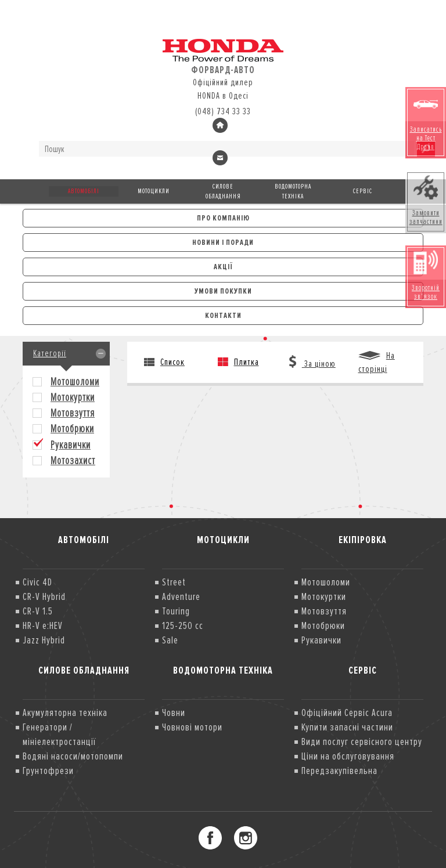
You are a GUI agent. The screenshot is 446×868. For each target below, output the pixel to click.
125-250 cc (183, 625)
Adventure (181, 596)
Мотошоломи (75, 382)
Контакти (223, 315)
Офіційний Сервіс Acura (347, 713)
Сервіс (363, 191)
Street (174, 582)
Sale (170, 640)
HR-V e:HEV (43, 625)
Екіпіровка (363, 540)
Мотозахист (73, 461)
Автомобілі (84, 191)
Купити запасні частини (347, 727)
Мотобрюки (72, 429)
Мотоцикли (154, 191)
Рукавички (71, 445)
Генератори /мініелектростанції (60, 734)
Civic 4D (37, 582)
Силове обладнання (223, 191)
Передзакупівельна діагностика (339, 778)
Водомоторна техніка (293, 191)
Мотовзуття (73, 413)
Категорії (50, 353)
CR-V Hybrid (44, 596)
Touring (176, 611)
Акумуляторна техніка (65, 713)
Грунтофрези (48, 771)
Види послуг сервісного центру (362, 742)
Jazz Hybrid (44, 640)
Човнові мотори (192, 727)
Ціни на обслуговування (348, 756)
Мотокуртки (73, 398)
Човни (174, 713)
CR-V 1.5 (38, 611)
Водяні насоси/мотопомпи (73, 756)
